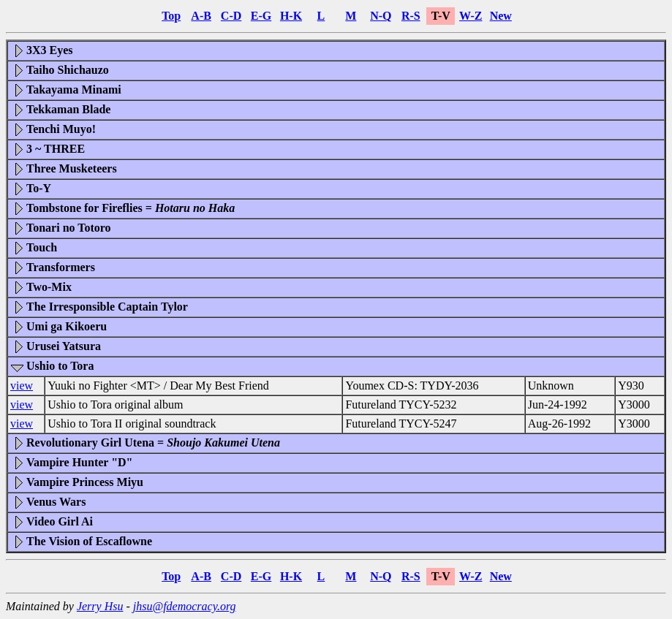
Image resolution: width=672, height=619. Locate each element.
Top (171, 16)
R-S (411, 16)
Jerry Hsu (100, 606)
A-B (201, 16)
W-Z (471, 16)
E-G (261, 16)
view (22, 386)
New (501, 16)
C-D (231, 16)
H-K (291, 16)
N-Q (381, 16)
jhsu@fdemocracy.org (185, 606)
